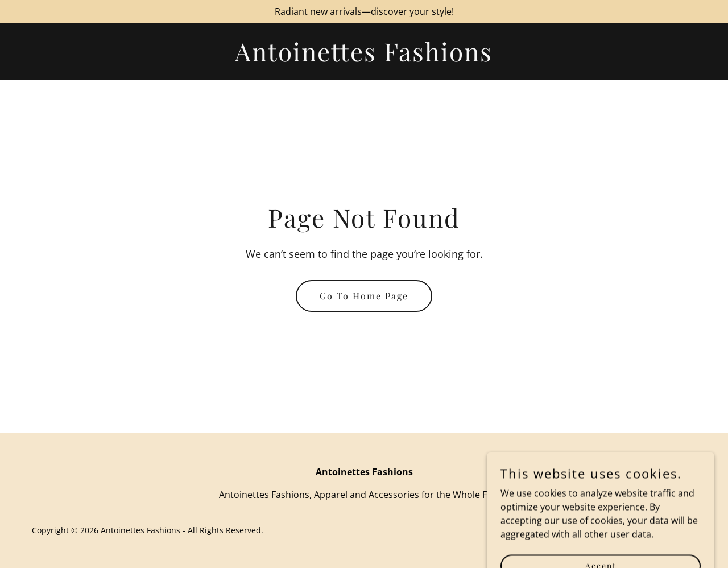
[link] (364, 58)
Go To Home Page (364, 296)
